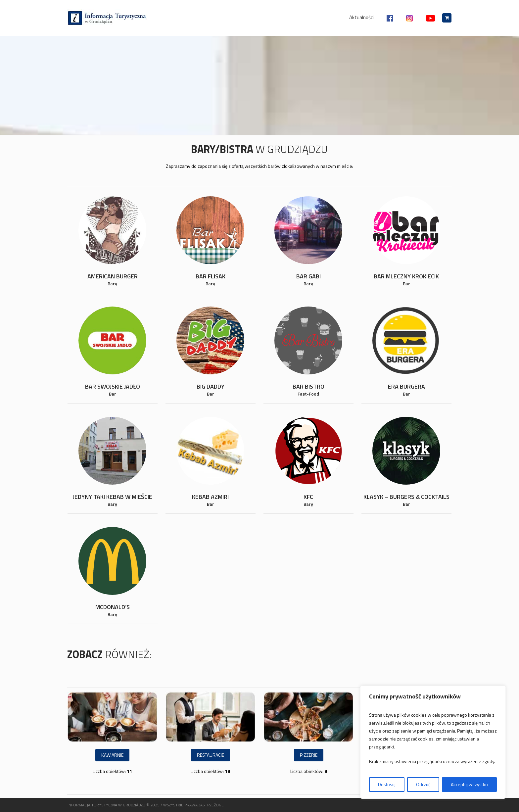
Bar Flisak (211, 276)
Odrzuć (423, 784)
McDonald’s (113, 607)
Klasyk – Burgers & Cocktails (406, 497)
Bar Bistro (308, 386)
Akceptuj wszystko (469, 784)
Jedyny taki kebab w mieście (113, 497)
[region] (433, 742)
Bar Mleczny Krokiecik (406, 276)
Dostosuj (387, 784)
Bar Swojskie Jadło (113, 386)
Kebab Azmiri (210, 497)
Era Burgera (406, 386)
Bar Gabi (308, 276)
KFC (308, 497)
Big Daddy (211, 386)
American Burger (113, 276)
